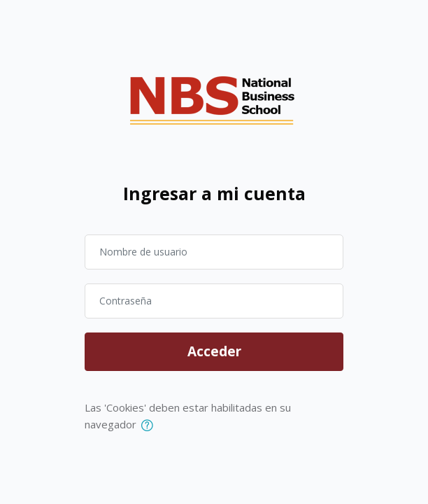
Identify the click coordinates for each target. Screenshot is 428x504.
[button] (150, 426)
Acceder (214, 351)
